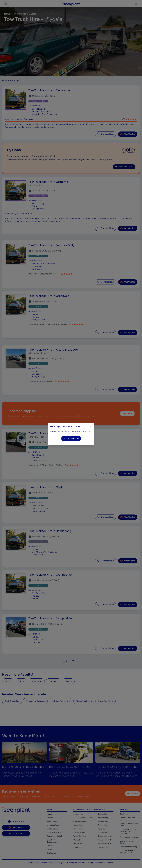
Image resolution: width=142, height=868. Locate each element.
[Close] (91, 426)
